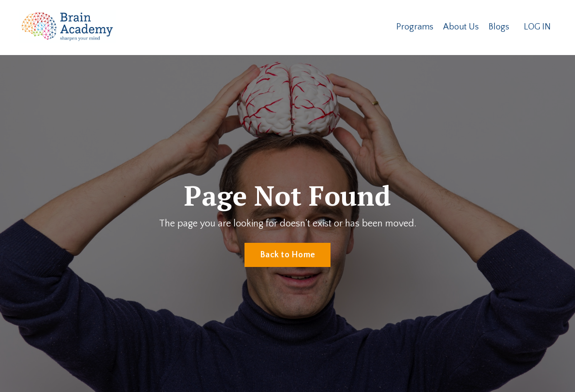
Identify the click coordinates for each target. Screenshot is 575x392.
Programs (415, 27)
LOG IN (537, 27)
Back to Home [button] (287, 255)
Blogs (499, 27)
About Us (461, 27)
